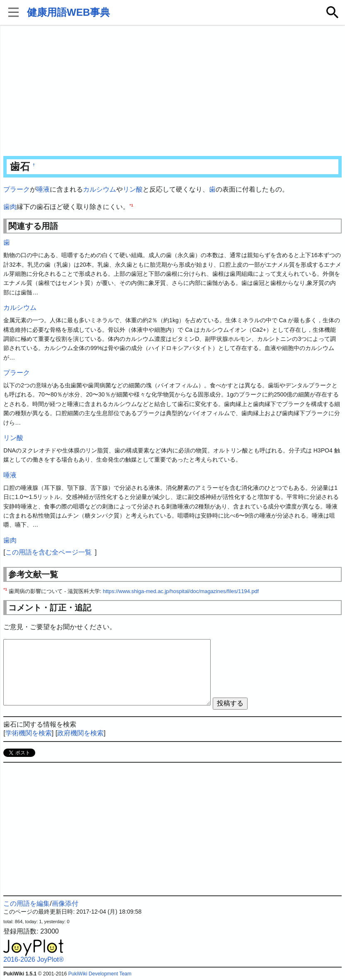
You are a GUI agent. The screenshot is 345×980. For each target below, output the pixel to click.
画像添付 (65, 903)
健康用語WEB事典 (68, 12)
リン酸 (133, 189)
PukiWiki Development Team (100, 974)
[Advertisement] (172, 91)
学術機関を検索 (29, 733)
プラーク (17, 189)
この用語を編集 (27, 903)
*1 (131, 205)
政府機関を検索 (80, 733)
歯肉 (10, 207)
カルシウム (100, 189)
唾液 (43, 189)
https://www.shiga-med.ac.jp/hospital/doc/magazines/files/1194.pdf (181, 591)
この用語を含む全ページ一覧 (49, 552)
